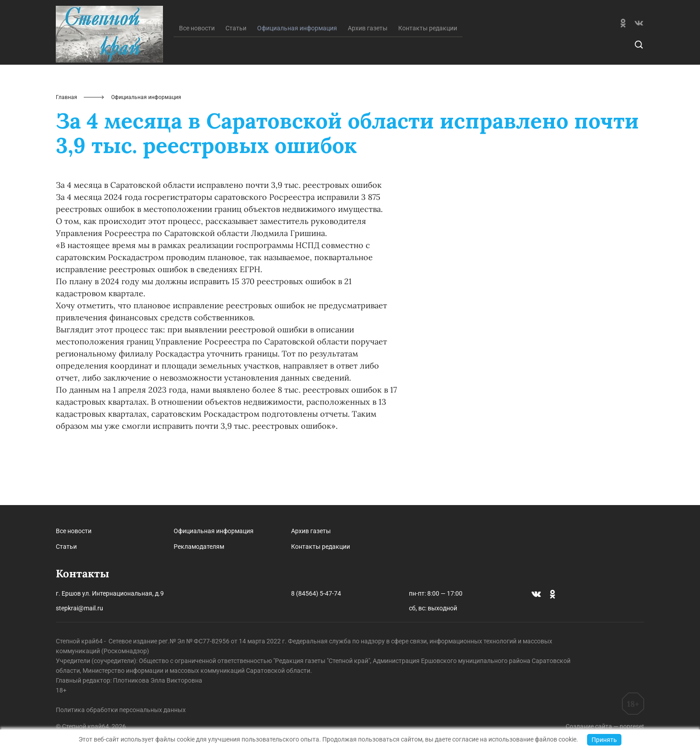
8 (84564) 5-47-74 (316, 593)
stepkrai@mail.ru (79, 608)
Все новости (197, 73)
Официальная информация (214, 531)
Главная (67, 142)
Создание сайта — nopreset (605, 726)
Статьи (236, 73)
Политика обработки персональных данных (121, 710)
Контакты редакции (428, 73)
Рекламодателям (199, 547)
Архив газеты (368, 73)
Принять (604, 740)
